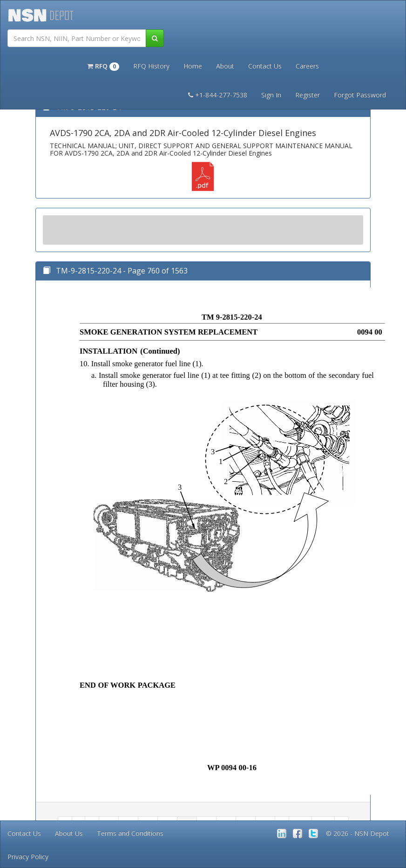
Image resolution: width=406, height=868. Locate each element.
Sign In (271, 95)
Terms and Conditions (130, 833)
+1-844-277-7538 (218, 95)
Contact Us (265, 66)
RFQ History (151, 66)
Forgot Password (360, 95)
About (225, 66)
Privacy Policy (28, 857)
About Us (69, 833)
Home (193, 66)
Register (308, 95)
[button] (103, 65)
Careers (307, 66)
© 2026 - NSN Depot (358, 833)
